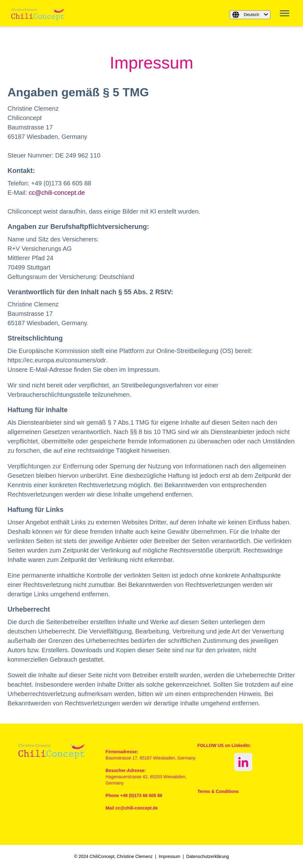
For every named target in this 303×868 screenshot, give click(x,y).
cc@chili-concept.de (57, 193)
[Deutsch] (250, 15)
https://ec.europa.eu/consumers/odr (57, 360)
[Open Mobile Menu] (286, 15)
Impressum (169, 856)
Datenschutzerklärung (208, 856)
